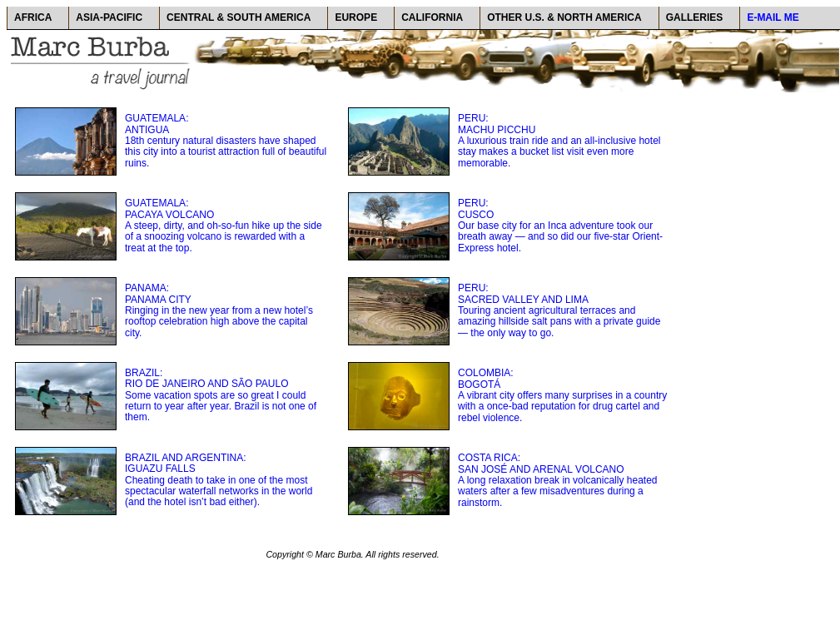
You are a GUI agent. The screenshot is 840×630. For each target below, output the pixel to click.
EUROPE (356, 17)
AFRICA (33, 17)
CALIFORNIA (432, 17)
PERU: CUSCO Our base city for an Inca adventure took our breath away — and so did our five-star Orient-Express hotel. (560, 225)
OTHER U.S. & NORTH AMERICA (564, 17)
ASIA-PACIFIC (109, 17)
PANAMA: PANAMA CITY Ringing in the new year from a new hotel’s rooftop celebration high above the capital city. (219, 310)
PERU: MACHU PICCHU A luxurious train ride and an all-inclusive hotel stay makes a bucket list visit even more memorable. (559, 140)
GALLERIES (695, 17)
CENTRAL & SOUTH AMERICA (239, 17)
